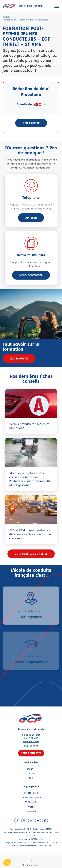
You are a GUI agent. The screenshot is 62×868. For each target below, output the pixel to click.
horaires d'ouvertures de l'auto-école (31, 209)
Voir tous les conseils (31, 554)
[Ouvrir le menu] (57, 6)
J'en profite (31, 123)
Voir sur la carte (31, 741)
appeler (31, 218)
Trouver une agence (31, 797)
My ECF (31, 769)
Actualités (31, 811)
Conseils (31, 773)
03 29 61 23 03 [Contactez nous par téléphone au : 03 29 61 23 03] (31, 746)
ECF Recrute (31, 802)
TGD (31, 778)
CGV (31, 860)
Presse (31, 807)
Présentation (31, 793)
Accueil (6, 16)
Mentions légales (31, 865)
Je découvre (19, 358)
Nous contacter (31, 275)
